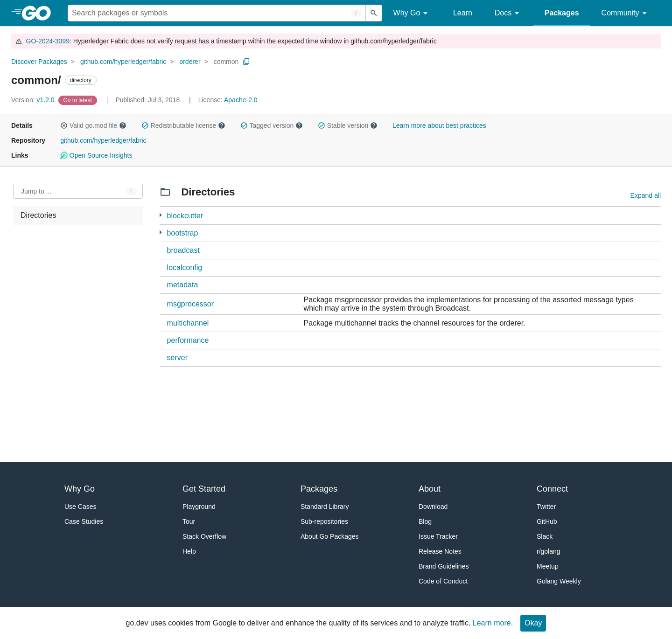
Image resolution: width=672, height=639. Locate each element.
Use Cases (80, 507)
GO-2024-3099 (48, 41)
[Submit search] (374, 13)
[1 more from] (161, 215)
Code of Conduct (443, 581)
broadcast (183, 250)
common (226, 62)
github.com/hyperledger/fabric (123, 62)
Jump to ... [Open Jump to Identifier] (36, 191)
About (430, 489)
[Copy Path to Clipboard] (246, 62)
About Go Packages (330, 536)
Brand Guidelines (444, 566)
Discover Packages (39, 62)
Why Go (412, 13)
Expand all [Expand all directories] (646, 195)
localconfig (185, 267)
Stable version (348, 125)
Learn (463, 13)
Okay (533, 623)
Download (433, 507)
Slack (545, 536)
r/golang (549, 551)
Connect (552, 489)
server (177, 358)
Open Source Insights (96, 155)
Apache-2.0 (241, 100)
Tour (189, 521)
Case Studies (84, 521)
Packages (562, 13)
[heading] (39, 13)
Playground (199, 507)
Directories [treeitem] (38, 215)
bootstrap (183, 233)
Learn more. (493, 623)
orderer (190, 62)
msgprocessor (190, 304)
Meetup (548, 566)
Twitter (546, 507)
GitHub (547, 521)
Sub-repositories (324, 521)
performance (188, 340)
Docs (508, 13)
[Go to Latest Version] (79, 100)
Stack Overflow (204, 536)
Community (626, 13)
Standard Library (325, 507)
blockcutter (185, 216)
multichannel (188, 323)
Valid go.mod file (93, 125)
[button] (64, 125)
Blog (425, 521)
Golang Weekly (559, 581)
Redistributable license (183, 125)
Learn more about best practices (439, 125)
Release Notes (440, 551)
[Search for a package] (217, 13)
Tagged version (272, 125)
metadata (183, 285)
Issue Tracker (438, 536)
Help (189, 551)
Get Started (204, 489)
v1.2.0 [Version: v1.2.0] (34, 100)
